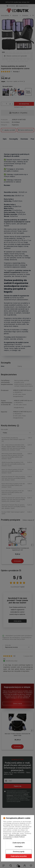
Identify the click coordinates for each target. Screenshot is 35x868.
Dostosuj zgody (19, 852)
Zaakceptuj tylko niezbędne (19, 845)
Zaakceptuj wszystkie (19, 856)
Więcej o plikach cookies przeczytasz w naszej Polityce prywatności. (15, 837)
